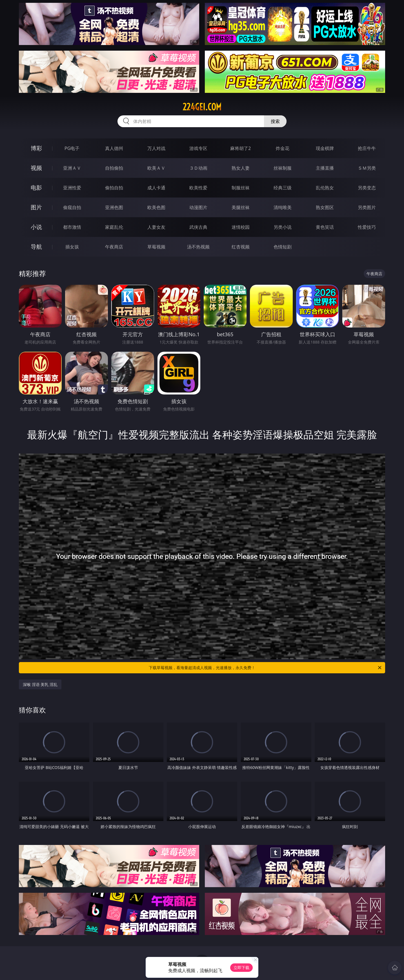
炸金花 (283, 148)
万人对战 (156, 148)
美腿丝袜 (241, 207)
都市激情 (72, 227)
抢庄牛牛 (367, 148)
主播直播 (325, 168)
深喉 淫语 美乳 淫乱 (40, 684)
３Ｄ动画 (198, 168)
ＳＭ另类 (367, 168)
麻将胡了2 (240, 148)
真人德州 (114, 148)
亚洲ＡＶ (72, 168)
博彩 (36, 148)
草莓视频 (156, 247)
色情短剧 (283, 247)
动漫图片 (198, 207)
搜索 (275, 121)
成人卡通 (156, 188)
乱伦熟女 (325, 188)
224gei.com (202, 107)
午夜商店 (114, 247)
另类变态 (367, 188)
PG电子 (72, 148)
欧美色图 (156, 207)
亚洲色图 (114, 207)
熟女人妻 (241, 168)
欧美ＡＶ (156, 168)
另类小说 (283, 227)
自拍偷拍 (114, 168)
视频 (36, 168)
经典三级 (283, 188)
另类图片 (367, 207)
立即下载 (241, 967)
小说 (36, 227)
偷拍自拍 (114, 188)
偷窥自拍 (72, 207)
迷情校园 (241, 227)
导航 (36, 247)
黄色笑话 (325, 227)
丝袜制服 (283, 168)
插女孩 (72, 247)
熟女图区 (325, 207)
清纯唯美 (283, 207)
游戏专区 (198, 148)
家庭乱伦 (114, 227)
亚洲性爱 (72, 188)
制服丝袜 (241, 188)
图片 (36, 207)
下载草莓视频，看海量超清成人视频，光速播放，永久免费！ (266, 668)
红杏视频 (241, 247)
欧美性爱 (198, 188)
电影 (36, 188)
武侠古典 (198, 227)
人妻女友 (156, 227)
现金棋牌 (325, 148)
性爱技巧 (367, 227)
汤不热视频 (198, 247)
